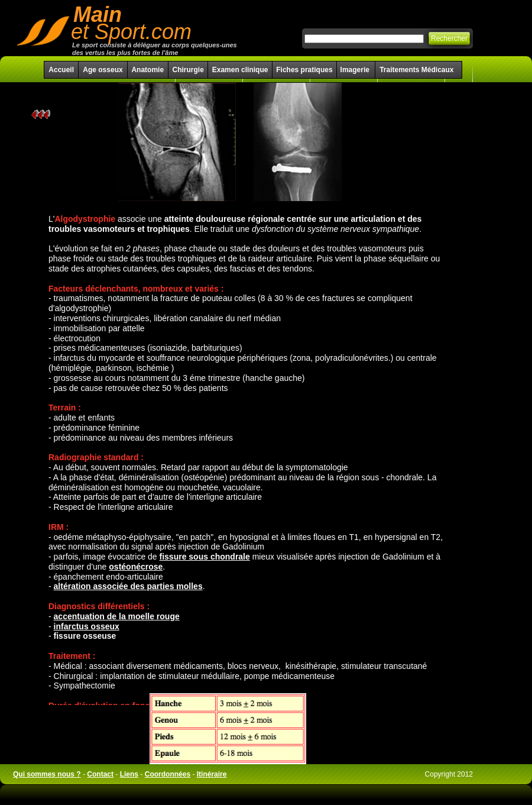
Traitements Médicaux (416, 70)
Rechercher (449, 38)
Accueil (61, 70)
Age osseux (103, 70)
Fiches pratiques (304, 70)
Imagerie (356, 70)
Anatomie (147, 70)
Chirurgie (188, 70)
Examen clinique (240, 70)
